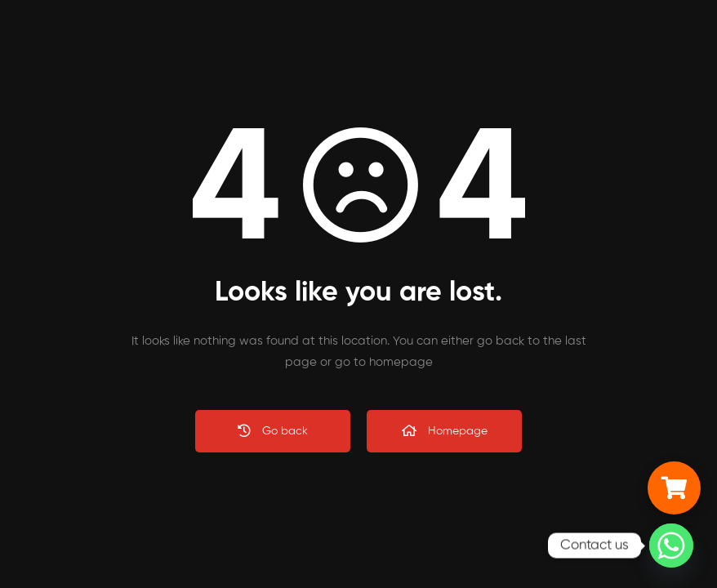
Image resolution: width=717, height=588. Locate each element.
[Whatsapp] (671, 546)
